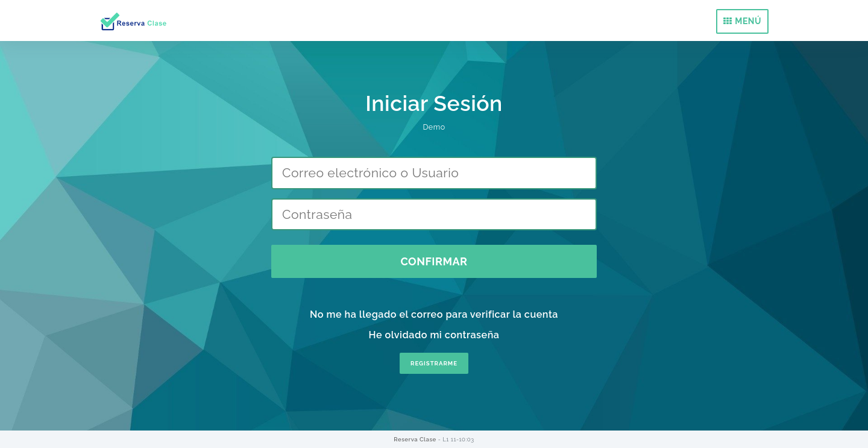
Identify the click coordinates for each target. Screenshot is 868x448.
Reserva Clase (416, 439)
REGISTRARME (434, 363)
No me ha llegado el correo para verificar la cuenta (434, 314)
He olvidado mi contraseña (434, 335)
